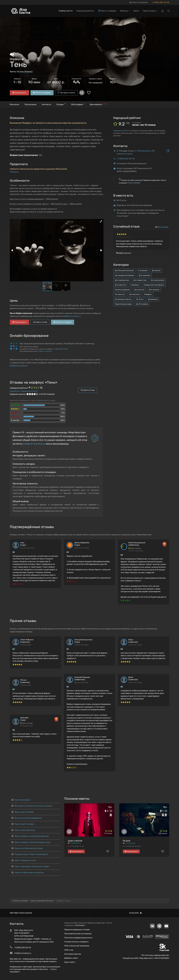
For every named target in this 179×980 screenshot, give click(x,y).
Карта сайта (70, 962)
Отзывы (61, 104)
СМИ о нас (69, 950)
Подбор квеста (66, 11)
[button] (101, 221)
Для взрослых (121, 285)
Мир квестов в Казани (21, 913)
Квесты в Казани (21, 800)
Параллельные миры (123, 304)
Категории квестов (73, 954)
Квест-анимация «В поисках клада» (31, 866)
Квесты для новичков (23, 830)
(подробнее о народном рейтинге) (24, 391)
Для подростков (140, 280)
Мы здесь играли (66, 93)
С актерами (143, 271)
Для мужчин (139, 290)
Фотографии (78, 104)
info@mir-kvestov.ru (72, 316)
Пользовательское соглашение (78, 934)
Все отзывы (162, 227)
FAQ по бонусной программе (77, 946)
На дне (126, 841)
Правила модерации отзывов (77, 930)
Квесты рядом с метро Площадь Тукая (31, 842)
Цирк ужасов (75, 841)
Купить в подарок (42, 93)
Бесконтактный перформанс (27, 818)
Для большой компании (124, 271)
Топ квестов (120, 294)
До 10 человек (142, 304)
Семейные (135, 285)
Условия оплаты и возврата (76, 942)
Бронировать (19, 93)
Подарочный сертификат (154, 285)
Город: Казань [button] (150, 11)
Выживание (153, 299)
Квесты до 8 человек (23, 824)
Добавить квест (71, 958)
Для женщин (154, 290)
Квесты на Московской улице (27, 848)
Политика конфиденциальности (78, 938)
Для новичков (145, 275)
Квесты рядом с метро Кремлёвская (30, 836)
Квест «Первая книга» (24, 860)
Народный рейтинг (122, 131)
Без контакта (135, 294)
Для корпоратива (122, 280)
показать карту (125, 154)
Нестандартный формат (125, 275)
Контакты (46, 104)
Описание (14, 104)
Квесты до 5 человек (23, 812)
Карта (136, 11)
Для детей (156, 271)
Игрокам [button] (125, 11)
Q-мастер (15, 420)
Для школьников (158, 280)
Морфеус (148, 294)
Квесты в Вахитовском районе (28, 873)
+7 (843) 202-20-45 (161, 2)
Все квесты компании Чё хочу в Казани (32, 806)
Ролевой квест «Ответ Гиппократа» (30, 854)
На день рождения (122, 290)
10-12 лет (140, 299)
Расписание (30, 104)
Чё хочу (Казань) (25, 72)
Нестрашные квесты (123, 299)
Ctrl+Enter (80, 925)
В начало (135, 913)
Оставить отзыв (40, 322)
